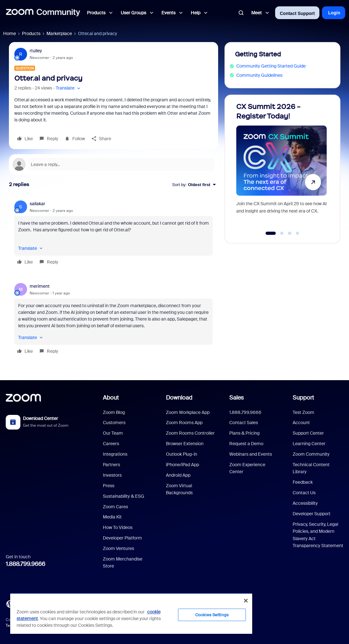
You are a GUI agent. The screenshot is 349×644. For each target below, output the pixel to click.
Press (109, 486)
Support (303, 398)
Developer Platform (122, 538)
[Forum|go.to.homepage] (43, 13)
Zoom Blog (114, 412)
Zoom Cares (115, 507)
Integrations (115, 454)
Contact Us (304, 493)
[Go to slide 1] (271, 233)
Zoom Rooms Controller (190, 433)
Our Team (113, 433)
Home (10, 33)
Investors (112, 475)
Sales (236, 398)
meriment (40, 286)
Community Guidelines (259, 75)
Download (179, 398)
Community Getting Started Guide (271, 66)
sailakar (37, 204)
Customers (114, 423)
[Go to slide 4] (297, 233)
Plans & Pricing (244, 433)
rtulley (36, 51)
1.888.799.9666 (25, 564)
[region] (131, 613)
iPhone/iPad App (182, 465)
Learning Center (309, 444)
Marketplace (59, 33)
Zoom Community (311, 454)
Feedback (303, 482)
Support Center (308, 433)
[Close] (246, 601)
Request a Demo (246, 444)
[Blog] (10, 604)
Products (31, 33)
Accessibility (305, 503)
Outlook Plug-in (182, 454)
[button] (69, 88)
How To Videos (118, 527)
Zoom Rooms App (184, 423)
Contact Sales (244, 423)
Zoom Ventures (118, 548)
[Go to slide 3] (290, 233)
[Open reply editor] (114, 164)
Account (301, 423)
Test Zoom (303, 412)
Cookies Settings (212, 615)
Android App (178, 475)
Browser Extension (185, 444)
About (111, 398)
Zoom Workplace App (188, 412)
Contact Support (297, 13)
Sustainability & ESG (124, 496)
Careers (111, 444)
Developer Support (312, 514)
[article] (114, 234)
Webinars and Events (251, 454)
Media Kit (112, 517)
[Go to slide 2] (282, 233)
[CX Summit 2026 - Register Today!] (281, 166)
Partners (111, 465)
